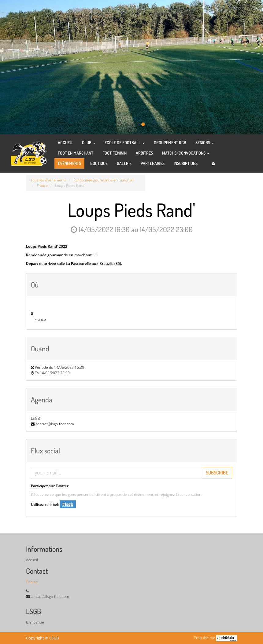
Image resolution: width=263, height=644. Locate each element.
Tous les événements (48, 180)
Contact (32, 582)
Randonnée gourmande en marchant (104, 180)
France (42, 186)
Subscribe (217, 473)
